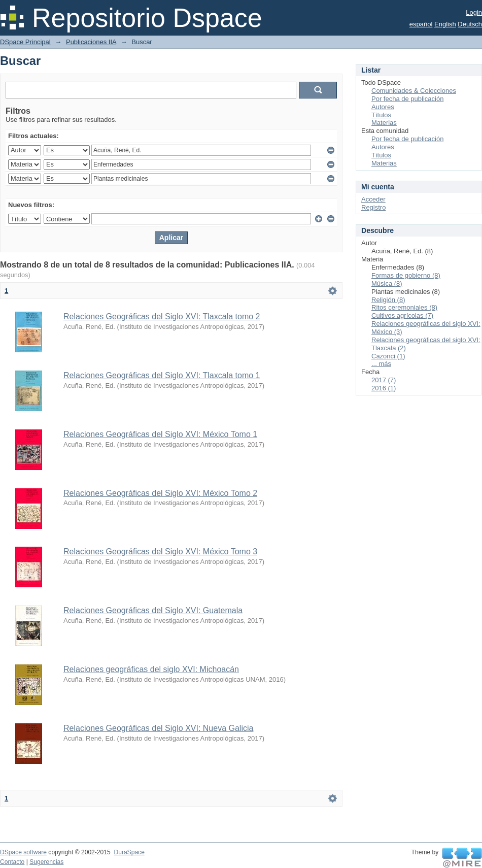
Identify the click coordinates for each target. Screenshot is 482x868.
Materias (384, 123)
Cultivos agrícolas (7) (402, 315)
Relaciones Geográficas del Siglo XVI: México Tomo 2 (160, 493)
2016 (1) (384, 388)
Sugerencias (46, 862)
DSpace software (23, 852)
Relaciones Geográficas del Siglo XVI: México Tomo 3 (160, 552)
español (421, 24)
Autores (383, 107)
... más (381, 364)
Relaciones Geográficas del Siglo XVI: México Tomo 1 (160, 434)
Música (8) (387, 283)
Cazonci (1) (388, 356)
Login (474, 12)
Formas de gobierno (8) (406, 275)
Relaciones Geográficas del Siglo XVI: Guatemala (153, 610)
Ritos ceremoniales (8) (404, 307)
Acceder (373, 199)
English (445, 24)
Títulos (381, 115)
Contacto (12, 862)
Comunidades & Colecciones (414, 91)
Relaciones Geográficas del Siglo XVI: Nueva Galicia (158, 728)
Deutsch (470, 24)
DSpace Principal (25, 42)
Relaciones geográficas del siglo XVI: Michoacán (151, 669)
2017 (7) (384, 380)
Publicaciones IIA (91, 42)
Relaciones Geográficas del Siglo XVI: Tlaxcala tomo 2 (162, 316)
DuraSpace (129, 852)
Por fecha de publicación (407, 99)
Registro (373, 207)
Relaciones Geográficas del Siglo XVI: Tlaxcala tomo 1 (162, 375)
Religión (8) (388, 300)
